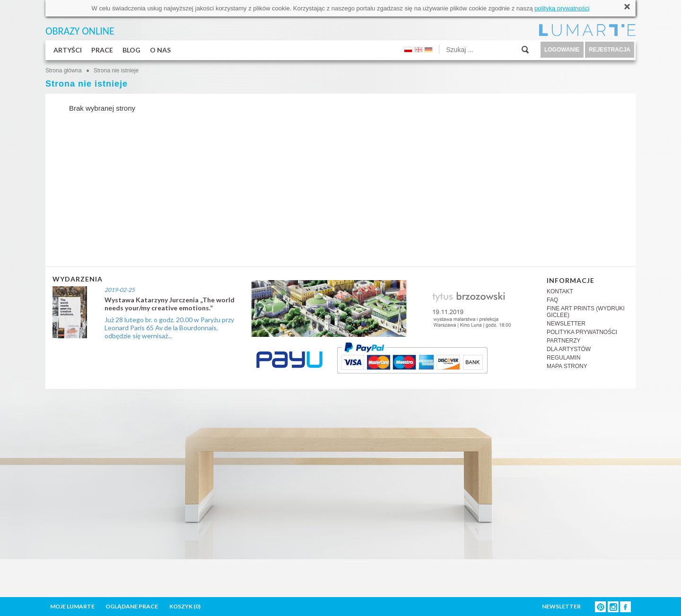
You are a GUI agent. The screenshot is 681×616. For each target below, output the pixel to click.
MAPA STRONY (567, 366)
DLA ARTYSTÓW (569, 349)
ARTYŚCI (68, 50)
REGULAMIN (563, 358)
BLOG (131, 50)
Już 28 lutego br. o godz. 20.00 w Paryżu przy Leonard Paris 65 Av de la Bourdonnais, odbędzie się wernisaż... (169, 328)
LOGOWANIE (562, 50)
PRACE (102, 50)
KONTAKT (560, 291)
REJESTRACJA (610, 50)
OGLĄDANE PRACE (132, 606)
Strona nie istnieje (116, 70)
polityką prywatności (562, 8)
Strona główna (64, 70)
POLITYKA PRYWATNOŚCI (582, 332)
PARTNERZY (564, 341)
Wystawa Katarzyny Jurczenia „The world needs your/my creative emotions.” (170, 304)
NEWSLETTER (566, 324)
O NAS (160, 50)
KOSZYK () (185, 606)
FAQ (552, 300)
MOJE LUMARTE (72, 606)
